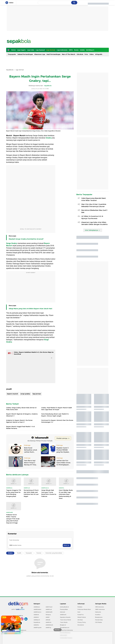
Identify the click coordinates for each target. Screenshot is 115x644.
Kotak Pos (81, 615)
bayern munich (12, 394)
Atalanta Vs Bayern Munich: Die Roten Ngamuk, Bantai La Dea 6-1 (19, 421)
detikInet (36, 615)
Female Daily (99, 620)
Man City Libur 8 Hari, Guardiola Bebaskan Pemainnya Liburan (94, 205)
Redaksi (80, 607)
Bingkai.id (63, 625)
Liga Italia (31, 50)
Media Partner (82, 617)
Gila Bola (80, 54)
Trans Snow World (65, 620)
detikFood (49, 609)
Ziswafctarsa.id (65, 628)
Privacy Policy (82, 622)
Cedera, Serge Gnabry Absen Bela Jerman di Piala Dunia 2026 (21, 409)
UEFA (71, 50)
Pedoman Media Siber (84, 609)
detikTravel (49, 607)
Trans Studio (64, 622)
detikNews (37, 607)
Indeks (82, 50)
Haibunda (98, 612)
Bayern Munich (19, 136)
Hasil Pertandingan (53, 54)
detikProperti (38, 628)
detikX (48, 617)
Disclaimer (81, 625)
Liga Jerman (51, 50)
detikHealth (49, 612)
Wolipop (48, 615)
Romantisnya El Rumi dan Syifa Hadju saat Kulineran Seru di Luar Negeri (31, 493)
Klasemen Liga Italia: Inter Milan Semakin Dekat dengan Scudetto (95, 223)
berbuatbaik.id (64, 607)
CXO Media (98, 622)
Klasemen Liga (40, 54)
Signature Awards (65, 617)
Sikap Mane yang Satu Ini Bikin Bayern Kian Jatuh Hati (30, 309)
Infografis (99, 54)
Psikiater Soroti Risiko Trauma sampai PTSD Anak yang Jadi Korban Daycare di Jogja (13, 519)
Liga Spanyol (40, 50)
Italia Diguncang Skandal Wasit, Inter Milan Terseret (94, 199)
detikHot (36, 617)
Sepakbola (10, 70)
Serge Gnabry (12, 243)
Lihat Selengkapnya (92, 230)
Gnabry (49, 138)
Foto (86, 54)
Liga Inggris (21, 50)
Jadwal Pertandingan (25, 54)
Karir (79, 612)
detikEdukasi (37, 609)
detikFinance (37, 612)
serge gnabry (25, 394)
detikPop (48, 628)
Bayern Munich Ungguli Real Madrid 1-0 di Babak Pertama (20, 427)
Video (92, 54)
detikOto (36, 625)
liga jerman (37, 394)
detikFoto (49, 622)
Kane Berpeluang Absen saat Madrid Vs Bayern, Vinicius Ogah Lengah (55, 415)
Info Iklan (80, 620)
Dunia (76, 50)
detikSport (90, 50)
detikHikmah (49, 625)
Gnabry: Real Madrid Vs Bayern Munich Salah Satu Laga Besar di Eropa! (57, 409)
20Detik (48, 620)
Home (13, 50)
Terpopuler (12, 54)
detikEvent (63, 615)
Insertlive (98, 615)
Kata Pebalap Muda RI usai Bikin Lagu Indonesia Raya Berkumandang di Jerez (66, 494)
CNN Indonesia (99, 607)
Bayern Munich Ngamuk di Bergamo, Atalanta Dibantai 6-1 (22, 415)
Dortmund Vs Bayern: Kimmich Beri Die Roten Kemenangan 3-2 (57, 421)
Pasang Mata (64, 609)
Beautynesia (99, 617)
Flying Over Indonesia (66, 630)
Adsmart (63, 612)
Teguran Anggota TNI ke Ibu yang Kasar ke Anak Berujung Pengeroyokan (14, 493)
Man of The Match (69, 54)
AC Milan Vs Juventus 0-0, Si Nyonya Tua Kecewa (92, 217)
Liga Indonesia (62, 50)
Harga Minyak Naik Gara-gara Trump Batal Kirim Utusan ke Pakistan (49, 493)
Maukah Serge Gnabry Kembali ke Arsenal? (26, 239)
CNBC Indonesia (100, 609)
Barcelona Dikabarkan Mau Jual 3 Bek (94, 211)
